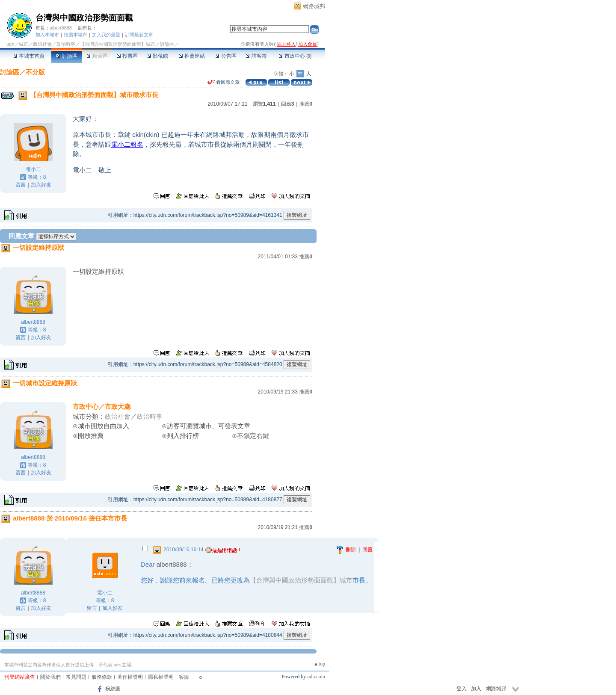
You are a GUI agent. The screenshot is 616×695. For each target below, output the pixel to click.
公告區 (226, 56)
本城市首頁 (29, 56)
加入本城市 (47, 35)
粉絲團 (113, 689)
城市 (24, 44)
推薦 (306, 104)
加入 (476, 689)
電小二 (33, 169)
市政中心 (295, 56)
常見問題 (76, 677)
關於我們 (50, 677)
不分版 (35, 72)
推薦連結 (192, 56)
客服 (184, 677)
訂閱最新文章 (139, 35)
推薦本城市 (76, 35)
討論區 (67, 56)
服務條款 (102, 677)
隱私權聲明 (161, 677)
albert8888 (61, 28)
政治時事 (66, 44)
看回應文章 (224, 82)
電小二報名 (127, 144)
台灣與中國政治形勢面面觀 (84, 18)
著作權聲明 (130, 677)
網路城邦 (314, 6)
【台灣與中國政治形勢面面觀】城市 (118, 44)
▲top (319, 664)
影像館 (158, 56)
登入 (462, 689)
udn (10, 44)
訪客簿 (256, 56)
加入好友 (41, 185)
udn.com (316, 677)
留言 (21, 185)
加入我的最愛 (106, 35)
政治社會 (42, 44)
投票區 (127, 56)
